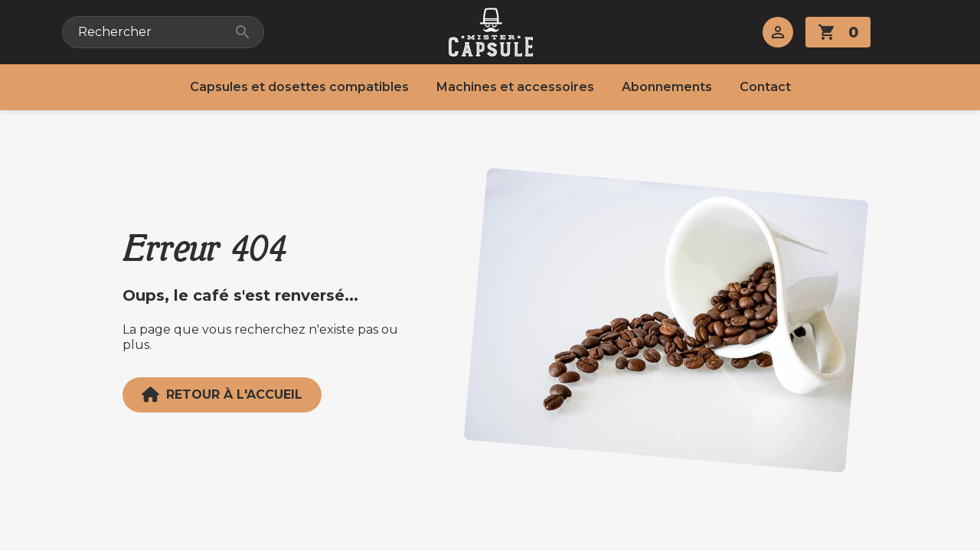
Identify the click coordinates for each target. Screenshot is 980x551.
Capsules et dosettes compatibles (299, 87)
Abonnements (667, 87)
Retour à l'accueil (222, 395)
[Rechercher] (163, 32)
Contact (765, 87)
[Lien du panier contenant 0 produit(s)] (838, 32)
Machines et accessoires (515, 87)
